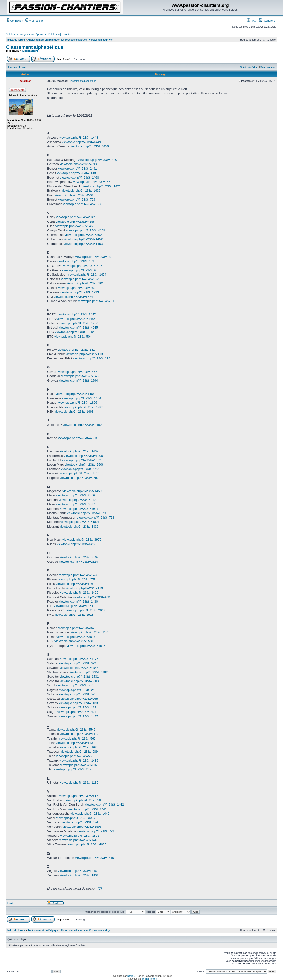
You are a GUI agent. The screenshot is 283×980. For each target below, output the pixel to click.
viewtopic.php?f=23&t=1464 (81, 398)
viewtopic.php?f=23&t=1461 (80, 469)
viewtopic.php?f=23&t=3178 (90, 632)
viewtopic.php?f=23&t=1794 (78, 380)
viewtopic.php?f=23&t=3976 (82, 540)
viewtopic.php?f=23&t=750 (77, 288)
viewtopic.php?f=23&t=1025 (79, 747)
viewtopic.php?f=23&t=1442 (104, 805)
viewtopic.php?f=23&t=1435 (78, 716)
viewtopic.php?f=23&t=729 (77, 200)
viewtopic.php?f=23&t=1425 (83, 266)
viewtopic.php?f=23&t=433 (91, 597)
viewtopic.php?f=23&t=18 (93, 257)
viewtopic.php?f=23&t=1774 (73, 297)
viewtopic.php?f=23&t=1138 (85, 354)
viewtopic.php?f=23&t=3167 (79, 557)
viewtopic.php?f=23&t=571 (77, 694)
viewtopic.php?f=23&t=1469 (75, 226)
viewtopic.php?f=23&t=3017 (76, 637)
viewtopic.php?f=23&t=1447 (76, 314)
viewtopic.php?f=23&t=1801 (79, 875)
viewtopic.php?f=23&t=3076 (80, 765)
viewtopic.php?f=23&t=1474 (73, 606)
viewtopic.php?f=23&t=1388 (83, 204)
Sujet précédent (249, 67)
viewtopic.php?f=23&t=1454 (87, 275)
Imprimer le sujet (18, 67)
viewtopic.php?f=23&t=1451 (93, 182)
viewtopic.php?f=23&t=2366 (75, 495)
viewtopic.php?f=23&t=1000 (83, 456)
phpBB (131, 976)
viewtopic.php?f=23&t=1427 (76, 544)
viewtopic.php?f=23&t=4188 (75, 222)
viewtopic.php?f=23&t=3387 (75, 504)
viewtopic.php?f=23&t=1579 (86, 513)
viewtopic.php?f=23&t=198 (91, 358)
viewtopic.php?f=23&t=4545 (78, 328)
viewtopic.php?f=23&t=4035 (87, 844)
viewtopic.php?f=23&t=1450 (89, 146)
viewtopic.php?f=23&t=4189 (86, 230)
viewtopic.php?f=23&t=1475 (79, 659)
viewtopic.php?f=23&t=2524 (78, 562)
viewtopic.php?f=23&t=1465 (75, 394)
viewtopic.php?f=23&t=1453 (83, 244)
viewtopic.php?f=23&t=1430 (78, 601)
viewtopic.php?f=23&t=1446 (77, 871)
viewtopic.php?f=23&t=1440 (90, 814)
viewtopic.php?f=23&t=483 (75, 261)
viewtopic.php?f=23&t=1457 (78, 372)
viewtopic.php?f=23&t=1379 (81, 279)
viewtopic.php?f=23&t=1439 (79, 761)
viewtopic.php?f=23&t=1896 (82, 827)
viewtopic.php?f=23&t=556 (74, 685)
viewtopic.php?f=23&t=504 (73, 337)
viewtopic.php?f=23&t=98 (80, 270)
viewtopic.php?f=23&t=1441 (87, 809)
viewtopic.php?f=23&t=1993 (79, 292)
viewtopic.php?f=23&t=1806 (78, 403)
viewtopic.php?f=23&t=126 (74, 584)
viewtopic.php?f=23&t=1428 (79, 575)
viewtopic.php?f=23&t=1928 (74, 615)
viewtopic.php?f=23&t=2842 (74, 332)
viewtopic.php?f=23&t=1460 (80, 473)
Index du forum (16, 40)
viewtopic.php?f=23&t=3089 (76, 818)
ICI (100, 889)
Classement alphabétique (35, 47)
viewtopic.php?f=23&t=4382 (88, 672)
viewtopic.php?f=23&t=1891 (78, 707)
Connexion (15, 21)
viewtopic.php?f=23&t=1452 (83, 239)
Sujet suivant (268, 67)
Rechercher (268, 21)
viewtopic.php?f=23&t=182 (76, 350)
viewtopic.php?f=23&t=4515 (86, 646)
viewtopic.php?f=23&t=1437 (75, 743)
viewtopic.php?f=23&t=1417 (79, 734)
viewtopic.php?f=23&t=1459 (82, 491)
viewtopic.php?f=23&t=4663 (77, 438)
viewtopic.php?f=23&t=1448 (79, 138)
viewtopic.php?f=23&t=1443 (79, 840)
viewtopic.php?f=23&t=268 (79, 699)
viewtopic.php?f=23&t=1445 (94, 858)
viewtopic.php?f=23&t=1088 (98, 301)
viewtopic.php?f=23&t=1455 (76, 319)
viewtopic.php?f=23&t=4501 (74, 195)
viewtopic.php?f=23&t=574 (79, 822)
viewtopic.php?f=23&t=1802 (80, 836)
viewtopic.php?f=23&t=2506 (84, 464)
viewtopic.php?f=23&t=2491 (77, 168)
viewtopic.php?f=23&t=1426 (84, 407)
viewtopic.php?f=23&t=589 (79, 752)
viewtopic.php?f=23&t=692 (77, 663)
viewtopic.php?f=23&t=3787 (79, 478)
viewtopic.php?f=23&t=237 (73, 769)
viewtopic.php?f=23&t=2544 (79, 668)
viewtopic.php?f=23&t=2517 (79, 796)
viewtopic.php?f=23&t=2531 (74, 641)
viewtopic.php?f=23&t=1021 (80, 522)
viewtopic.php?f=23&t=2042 (76, 217)
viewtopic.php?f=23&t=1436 (81, 191)
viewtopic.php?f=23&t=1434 (77, 712)
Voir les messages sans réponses (26, 34)
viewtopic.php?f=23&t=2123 (78, 500)
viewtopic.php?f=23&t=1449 (81, 142)
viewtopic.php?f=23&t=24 (77, 690)
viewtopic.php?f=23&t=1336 (79, 526)
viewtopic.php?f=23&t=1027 (79, 509)
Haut (10, 903)
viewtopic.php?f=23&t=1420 (97, 160)
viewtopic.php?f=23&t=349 (77, 628)
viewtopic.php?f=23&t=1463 (74, 412)
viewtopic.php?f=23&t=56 (83, 800)
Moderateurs (30, 51)
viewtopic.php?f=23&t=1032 (81, 460)
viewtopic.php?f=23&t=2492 (82, 425)
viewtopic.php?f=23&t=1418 (76, 173)
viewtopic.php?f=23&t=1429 (79, 592)
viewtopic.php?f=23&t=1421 (101, 186)
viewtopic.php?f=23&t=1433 (78, 703)
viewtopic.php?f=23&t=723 (96, 517)
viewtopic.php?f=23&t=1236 (79, 782)
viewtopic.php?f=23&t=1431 (79, 677)
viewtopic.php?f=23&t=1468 (79, 177)
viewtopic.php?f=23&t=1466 (81, 376)
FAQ (252, 21)
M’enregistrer (35, 21)
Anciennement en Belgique (43, 40)
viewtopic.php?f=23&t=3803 (79, 681)
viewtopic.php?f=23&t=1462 (79, 451)
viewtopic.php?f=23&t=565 (75, 756)
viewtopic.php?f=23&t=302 (83, 235)
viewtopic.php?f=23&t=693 (78, 164)
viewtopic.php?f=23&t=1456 (79, 323)
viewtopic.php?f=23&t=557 (77, 579)
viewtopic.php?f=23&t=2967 (86, 610)
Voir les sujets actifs (60, 34)
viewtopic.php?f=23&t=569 (77, 738)
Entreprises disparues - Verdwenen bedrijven (87, 40)
